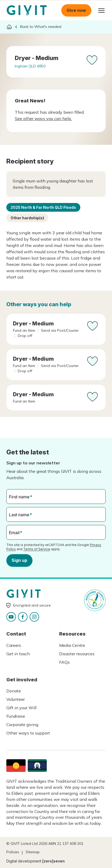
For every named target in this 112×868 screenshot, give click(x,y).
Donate (14, 691)
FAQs (64, 662)
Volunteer (16, 699)
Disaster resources (77, 654)
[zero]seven (53, 861)
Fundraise (16, 716)
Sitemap (33, 852)
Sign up (19, 560)
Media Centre (72, 645)
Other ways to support (28, 733)
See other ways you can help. (43, 118)
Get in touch (18, 654)
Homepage (27, 11)
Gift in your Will (21, 708)
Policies (13, 852)
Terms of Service (37, 549)
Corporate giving (22, 725)
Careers (14, 645)
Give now (76, 10)
